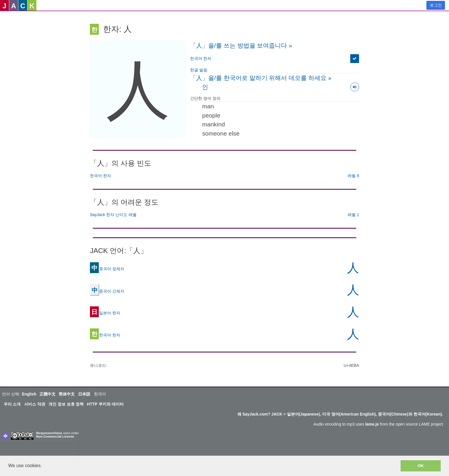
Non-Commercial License (55, 436)
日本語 (84, 394)
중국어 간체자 (107, 291)
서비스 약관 (35, 404)
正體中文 (48, 394)
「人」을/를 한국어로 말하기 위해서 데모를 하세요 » (261, 78)
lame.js (372, 424)
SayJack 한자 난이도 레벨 (113, 215)
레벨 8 (353, 176)
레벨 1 (353, 215)
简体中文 (67, 394)
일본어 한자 (105, 313)
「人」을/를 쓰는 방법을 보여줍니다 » (241, 45)
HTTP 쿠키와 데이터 (105, 404)
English (29, 394)
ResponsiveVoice (49, 433)
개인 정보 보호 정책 (66, 404)
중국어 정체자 (107, 269)
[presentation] (37, 449)
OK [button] (421, 466)
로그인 (436, 5)
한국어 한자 (201, 58)
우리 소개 (12, 404)
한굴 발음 (199, 70)
